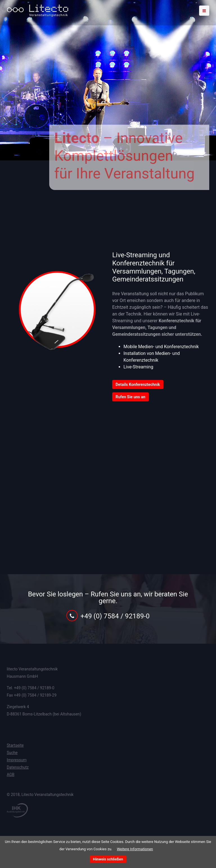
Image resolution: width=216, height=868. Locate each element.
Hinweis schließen (108, 859)
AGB (11, 775)
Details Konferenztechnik (138, 384)
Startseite (15, 745)
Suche (12, 753)
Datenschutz (18, 767)
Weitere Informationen (135, 849)
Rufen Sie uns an (130, 397)
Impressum (17, 760)
